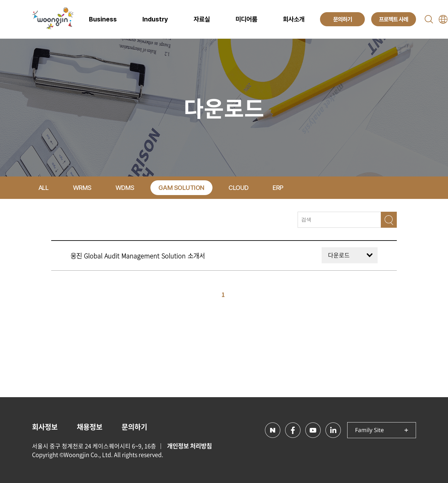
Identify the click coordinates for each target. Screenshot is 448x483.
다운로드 (339, 255)
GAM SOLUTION (181, 188)
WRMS (82, 188)
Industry (155, 19)
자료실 (202, 19)
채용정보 (90, 426)
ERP (278, 188)
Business (103, 19)
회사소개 (294, 19)
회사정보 (45, 426)
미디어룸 (246, 19)
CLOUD (239, 188)
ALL (44, 188)
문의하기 (134, 426)
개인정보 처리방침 (189, 446)
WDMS (125, 188)
